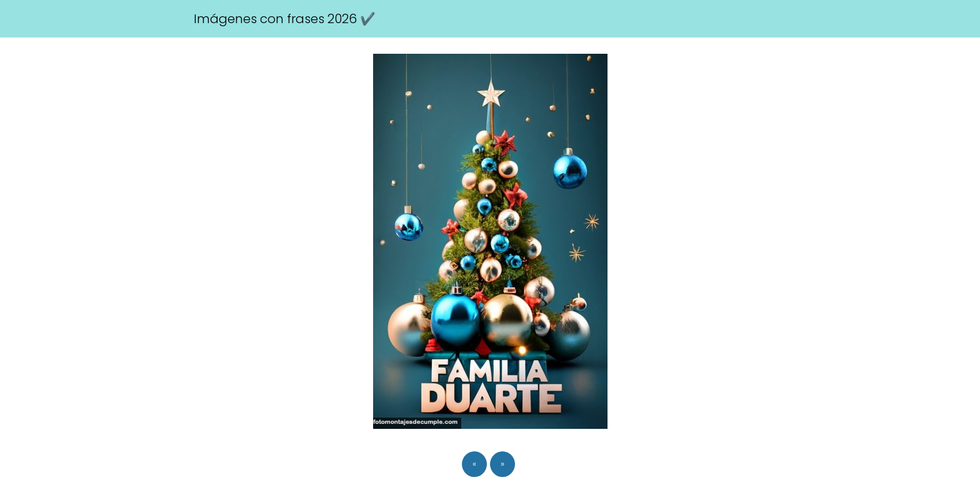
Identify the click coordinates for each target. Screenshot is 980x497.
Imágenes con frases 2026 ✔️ (285, 19)
